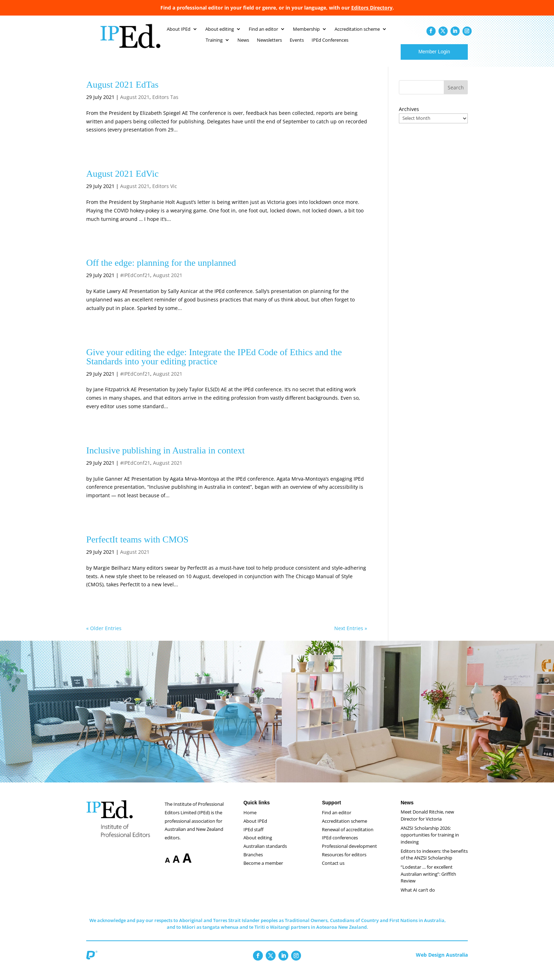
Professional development (349, 853)
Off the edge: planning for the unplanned (161, 270)
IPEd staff (254, 837)
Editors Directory (372, 8)
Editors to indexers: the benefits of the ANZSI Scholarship (434, 862)
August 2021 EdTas (122, 92)
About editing (258, 845)
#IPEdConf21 (135, 282)
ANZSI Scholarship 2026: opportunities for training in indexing (430, 842)
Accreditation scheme (344, 828)
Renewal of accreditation (348, 837)
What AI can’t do (418, 897)
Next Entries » (351, 635)
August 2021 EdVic (122, 181)
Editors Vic (165, 193)
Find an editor (337, 820)
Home (250, 820)
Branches (253, 862)
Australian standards (265, 853)
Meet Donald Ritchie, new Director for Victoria (427, 822)
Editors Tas (165, 104)
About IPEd (255, 828)
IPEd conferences (340, 845)
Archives (409, 116)
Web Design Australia (442, 962)
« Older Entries (104, 635)
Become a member (263, 870)
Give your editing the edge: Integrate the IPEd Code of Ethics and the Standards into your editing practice (214, 364)
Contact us (333, 870)
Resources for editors (344, 862)
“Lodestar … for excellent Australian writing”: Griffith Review (428, 881)
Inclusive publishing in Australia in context (165, 457)
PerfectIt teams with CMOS (137, 547)
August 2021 (135, 104)
